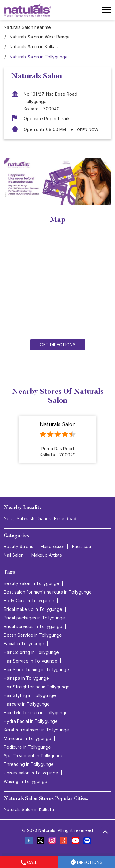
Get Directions (58, 345)
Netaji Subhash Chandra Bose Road (40, 518)
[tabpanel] (57, 181)
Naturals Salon (58, 424)
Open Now (88, 129)
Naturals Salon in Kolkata (29, 809)
